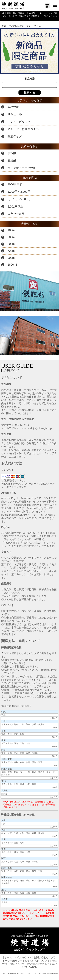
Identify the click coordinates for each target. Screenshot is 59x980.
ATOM (34, 967)
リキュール (15, 114)
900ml (11, 258)
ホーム (8, 957)
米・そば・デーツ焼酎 (22, 168)
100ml (11, 230)
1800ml (12, 265)
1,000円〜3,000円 (19, 192)
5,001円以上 (15, 207)
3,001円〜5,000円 (19, 199)
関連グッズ (15, 137)
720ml (11, 251)
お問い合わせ (41, 957)
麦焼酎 (12, 160)
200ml (11, 237)
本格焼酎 (13, 107)
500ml (11, 244)
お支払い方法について (37, 961)
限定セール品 (16, 214)
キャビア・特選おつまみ (23, 129)
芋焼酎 (12, 153)
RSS (24, 967)
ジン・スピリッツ (19, 122)
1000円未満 (15, 184)
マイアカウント (23, 957)
